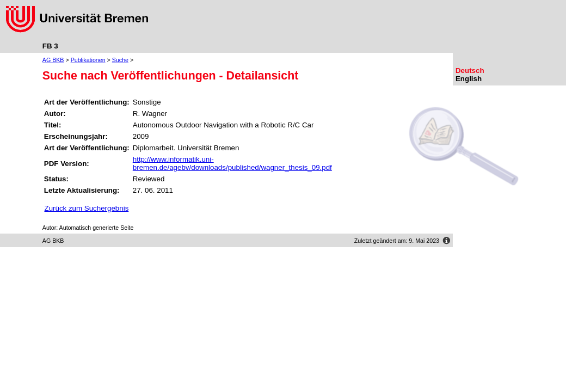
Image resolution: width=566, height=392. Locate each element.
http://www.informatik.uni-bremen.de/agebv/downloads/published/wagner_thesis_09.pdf (232, 163)
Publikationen (88, 60)
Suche (120, 60)
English (469, 79)
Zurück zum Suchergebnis (87, 208)
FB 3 (50, 46)
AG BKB (53, 60)
